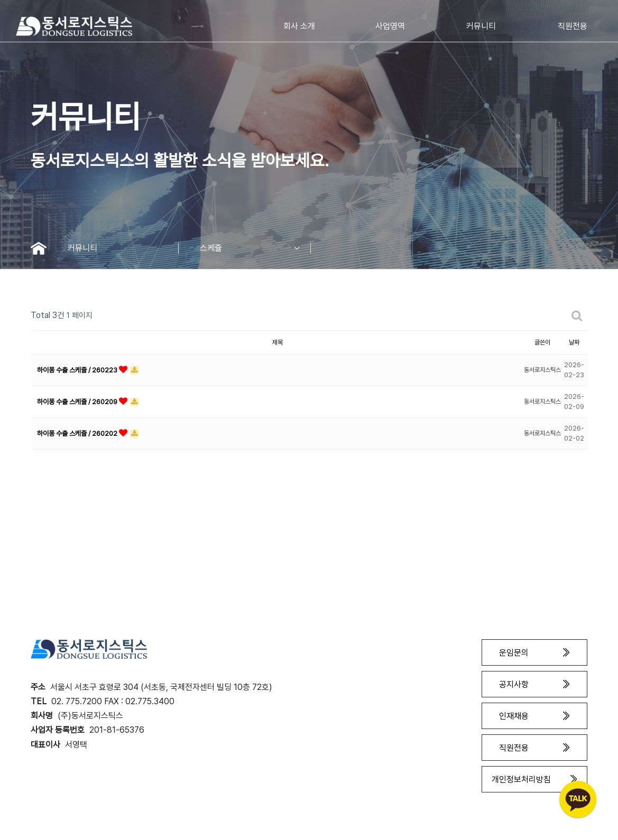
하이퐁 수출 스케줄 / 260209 (78, 402)
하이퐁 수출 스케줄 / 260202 (78, 433)
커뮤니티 (123, 248)
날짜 (574, 342)
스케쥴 (255, 248)
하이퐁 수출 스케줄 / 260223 (78, 370)
